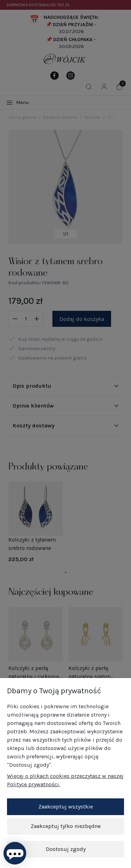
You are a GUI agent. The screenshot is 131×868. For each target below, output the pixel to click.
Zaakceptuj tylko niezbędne (66, 826)
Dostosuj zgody (66, 849)
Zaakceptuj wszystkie (66, 807)
